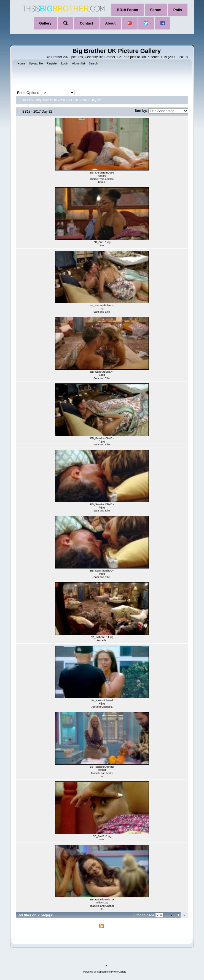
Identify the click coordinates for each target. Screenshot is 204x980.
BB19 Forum (127, 10)
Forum (156, 10)
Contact (86, 23)
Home (26, 100)
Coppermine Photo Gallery (112, 972)
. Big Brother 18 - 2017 (51, 100)
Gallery (45, 23)
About (110, 23)
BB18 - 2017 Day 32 (86, 100)
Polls (178, 10)
